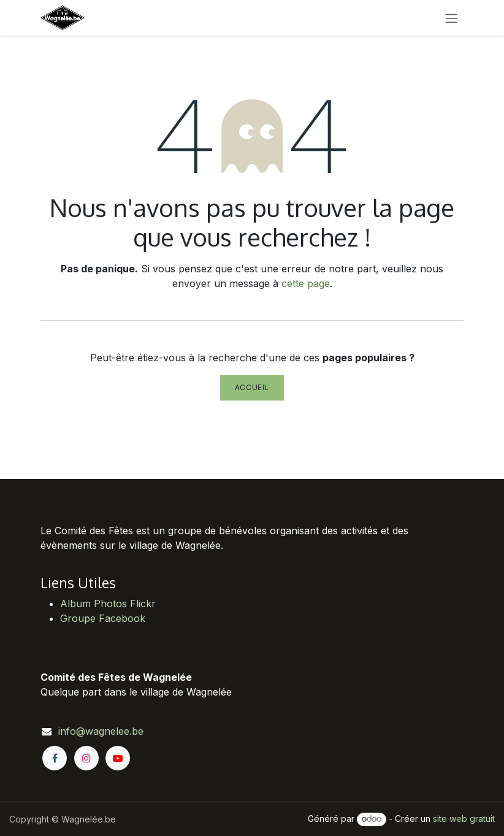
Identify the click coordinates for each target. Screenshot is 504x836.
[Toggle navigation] (451, 18)
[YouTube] (118, 758)
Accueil (252, 387)
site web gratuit (464, 819)
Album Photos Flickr (108, 604)
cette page (306, 283)
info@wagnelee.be (101, 731)
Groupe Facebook (103, 618)
